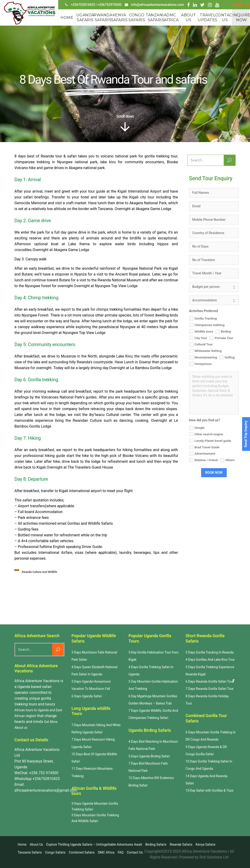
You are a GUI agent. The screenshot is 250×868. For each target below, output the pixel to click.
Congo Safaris (55, 852)
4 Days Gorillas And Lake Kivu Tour (210, 660)
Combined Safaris (82, 852)
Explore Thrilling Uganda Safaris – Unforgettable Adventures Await (94, 844)
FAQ (120, 852)
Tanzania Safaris (30, 852)
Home (22, 844)
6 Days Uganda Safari (87, 696)
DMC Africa (106, 852)
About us (36, 844)
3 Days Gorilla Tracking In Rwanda (209, 652)
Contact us (135, 852)
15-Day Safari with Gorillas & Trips (209, 790)
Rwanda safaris (181, 844)
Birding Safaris (156, 844)
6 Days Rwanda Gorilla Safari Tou (209, 681)
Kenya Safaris (205, 844)
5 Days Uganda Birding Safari (149, 756)
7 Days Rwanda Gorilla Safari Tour (209, 689)
